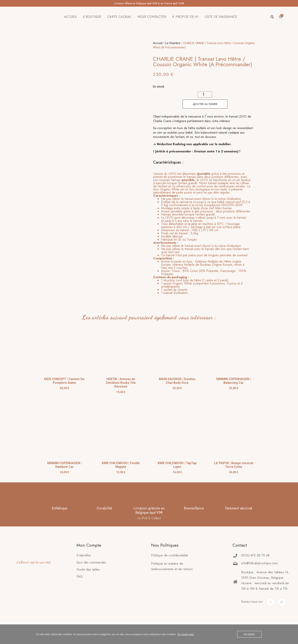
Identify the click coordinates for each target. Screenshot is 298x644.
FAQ (80, 577)
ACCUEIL (71, 17)
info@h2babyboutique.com (259, 563)
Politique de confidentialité (169, 555)
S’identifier (84, 555)
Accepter (250, 634)
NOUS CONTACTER (152, 17)
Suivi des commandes (91, 562)
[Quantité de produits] (205, 95)
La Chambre (173, 43)
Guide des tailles (88, 569)
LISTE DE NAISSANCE (221, 17)
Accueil (158, 43)
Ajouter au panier (205, 104)
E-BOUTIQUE (92, 17)
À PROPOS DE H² (185, 17)
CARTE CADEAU (119, 17)
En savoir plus (186, 634)
